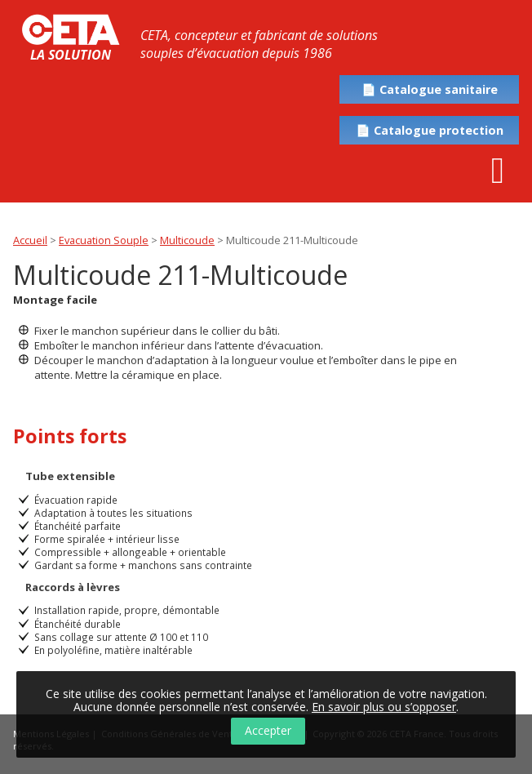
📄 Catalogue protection (430, 130)
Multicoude (187, 240)
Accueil (30, 240)
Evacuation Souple (104, 240)
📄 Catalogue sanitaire (430, 89)
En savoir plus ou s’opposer (384, 707)
